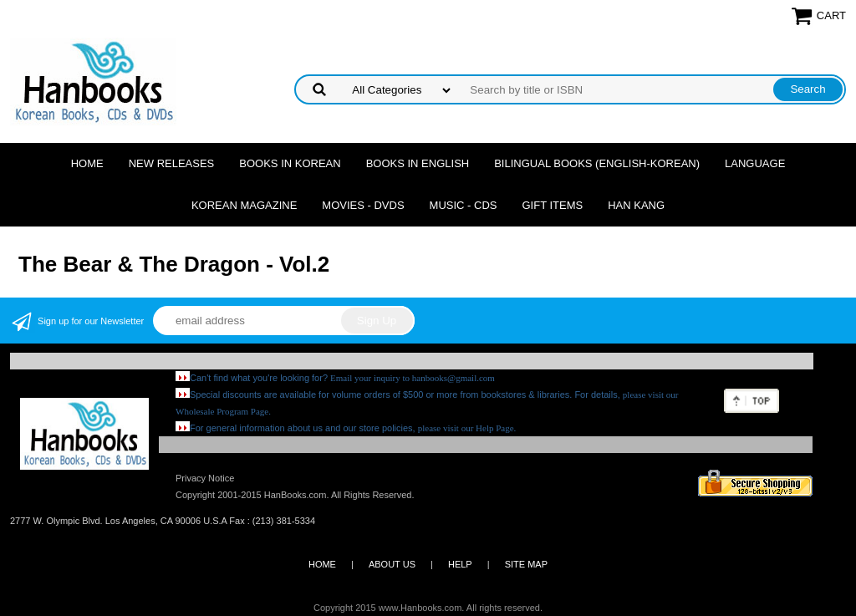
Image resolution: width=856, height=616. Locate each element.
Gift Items (552, 205)
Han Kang (636, 205)
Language (755, 163)
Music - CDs (464, 205)
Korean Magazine (244, 205)
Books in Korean (290, 163)
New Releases (172, 163)
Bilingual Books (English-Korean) (597, 163)
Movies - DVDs (363, 205)
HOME (322, 564)
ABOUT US (392, 564)
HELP (460, 564)
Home (87, 163)
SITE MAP (526, 564)
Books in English (418, 163)
